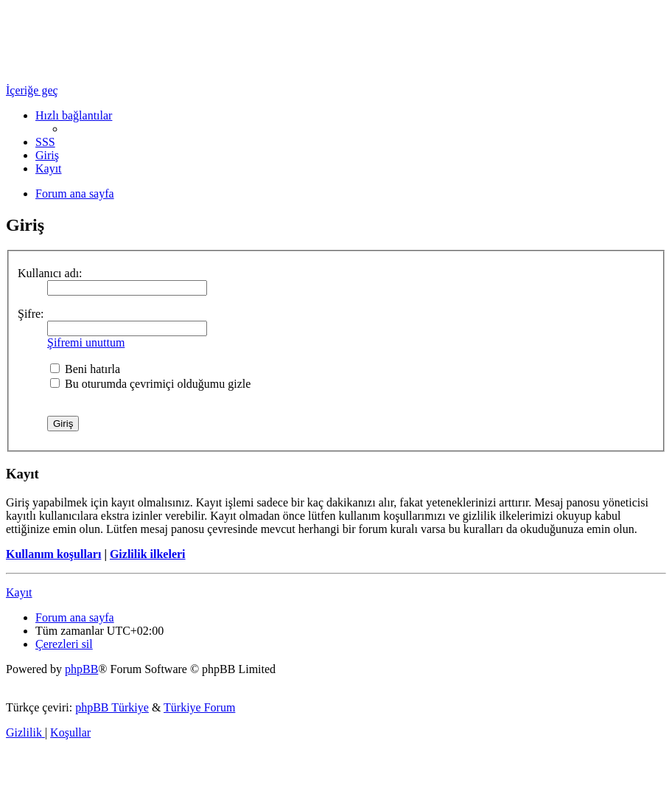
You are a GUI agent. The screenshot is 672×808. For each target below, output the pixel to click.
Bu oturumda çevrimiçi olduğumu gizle (150, 384)
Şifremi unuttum (86, 342)
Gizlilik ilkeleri (148, 554)
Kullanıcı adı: (50, 273)
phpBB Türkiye (112, 707)
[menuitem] (45, 142)
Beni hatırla (85, 369)
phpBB (81, 669)
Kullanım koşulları (53, 554)
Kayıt (19, 592)
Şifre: (31, 314)
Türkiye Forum (199, 707)
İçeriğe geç (32, 90)
